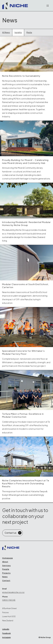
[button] (48, 6)
